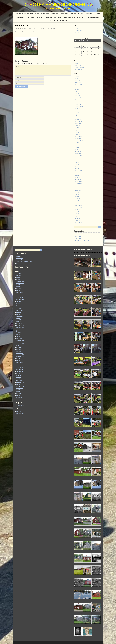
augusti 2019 (78, 190)
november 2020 (79, 173)
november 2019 (79, 184)
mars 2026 (78, 81)
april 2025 (77, 96)
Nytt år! (77, 243)
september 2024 (79, 106)
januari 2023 (78, 134)
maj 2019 (77, 197)
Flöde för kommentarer (80, 33)
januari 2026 (78, 83)
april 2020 (77, 177)
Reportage (58, 17)
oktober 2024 (78, 104)
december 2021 (79, 154)
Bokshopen (48, 17)
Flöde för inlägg (79, 31)
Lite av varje (81, 17)
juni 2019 (77, 194)
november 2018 (79, 205)
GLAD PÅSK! (78, 238)
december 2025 (79, 85)
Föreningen (65, 14)
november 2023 (79, 124)
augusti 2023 (78, 126)
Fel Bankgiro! (78, 234)
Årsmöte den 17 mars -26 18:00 (83, 240)
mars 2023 (78, 132)
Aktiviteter (89, 14)
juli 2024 (77, 111)
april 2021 (77, 167)
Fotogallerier (20, 17)
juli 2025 (77, 89)
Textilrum (31, 17)
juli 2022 (77, 143)
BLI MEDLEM (64, 21)
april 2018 (77, 218)
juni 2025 (77, 91)
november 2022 (79, 139)
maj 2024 (77, 115)
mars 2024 (78, 117)
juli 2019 (77, 192)
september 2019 (79, 188)
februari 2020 (78, 179)
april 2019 (77, 199)
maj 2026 (77, 76)
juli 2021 (77, 160)
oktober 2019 (78, 186)
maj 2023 (77, 130)
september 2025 (79, 87)
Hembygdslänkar (69, 17)
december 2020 (79, 171)
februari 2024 (78, 119)
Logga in (77, 28)
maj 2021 (77, 164)
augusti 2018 (78, 210)
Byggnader (55, 14)
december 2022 (79, 136)
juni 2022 (77, 145)
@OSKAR (19, 32)
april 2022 (77, 149)
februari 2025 (78, 98)
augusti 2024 (78, 108)
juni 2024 (77, 113)
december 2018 (79, 203)
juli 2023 (77, 128)
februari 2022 (78, 151)
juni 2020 (77, 175)
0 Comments (37, 32)
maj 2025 (77, 93)
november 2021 (79, 156)
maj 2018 (77, 216)
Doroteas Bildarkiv (94, 17)
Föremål (39, 17)
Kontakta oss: (53, 21)
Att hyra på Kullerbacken (24, 14)
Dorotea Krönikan (77, 14)
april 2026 (77, 78)
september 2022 (79, 141)
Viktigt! (97, 14)
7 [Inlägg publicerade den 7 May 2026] (87, 46)
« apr (75, 57)
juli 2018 (77, 212)
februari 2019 (78, 201)
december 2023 (79, 121)
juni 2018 (77, 214)
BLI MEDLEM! (78, 236)
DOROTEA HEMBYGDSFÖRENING (58, 4)
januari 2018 (78, 220)
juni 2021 (77, 162)
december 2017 (79, 222)
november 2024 (79, 102)
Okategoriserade (20, 405)
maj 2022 (77, 147)
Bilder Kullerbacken (42, 14)
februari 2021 (78, 169)
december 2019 (79, 182)
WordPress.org (79, 35)
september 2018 (79, 207)
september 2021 (79, 158)
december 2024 (79, 100)
